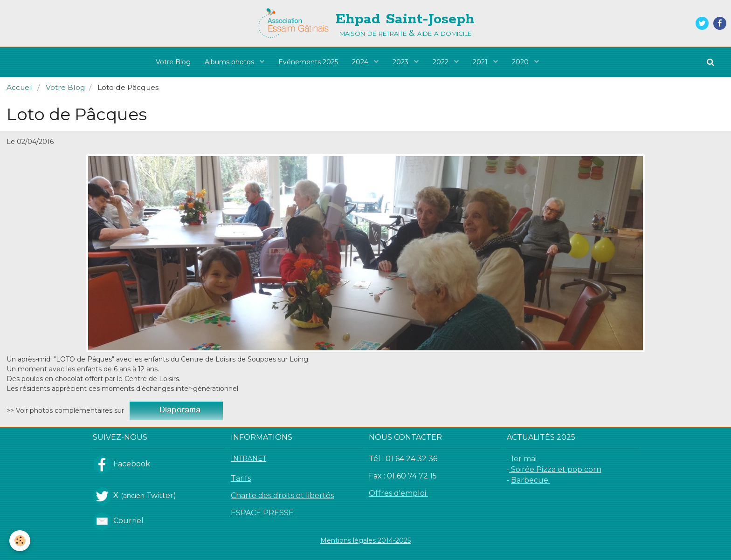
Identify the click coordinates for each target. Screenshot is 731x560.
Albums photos (230, 62)
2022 (441, 62)
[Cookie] (20, 541)
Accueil (20, 87)
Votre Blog (173, 62)
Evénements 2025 (308, 62)
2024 (361, 62)
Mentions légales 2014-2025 (365, 540)
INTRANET (248, 458)
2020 (521, 62)
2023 (401, 62)
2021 (481, 62)
